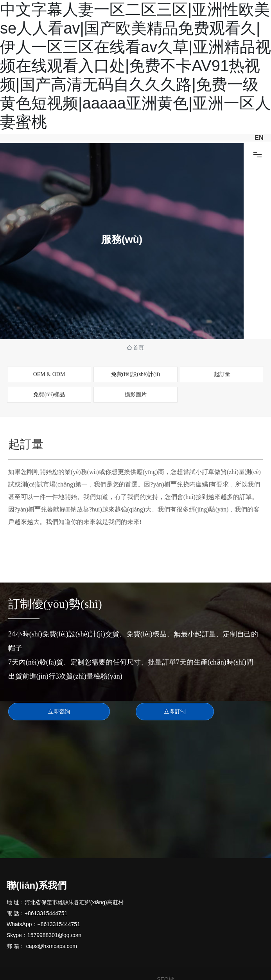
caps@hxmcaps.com (52, 946)
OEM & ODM (49, 374)
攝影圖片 (136, 395)
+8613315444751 (46, 913)
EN (259, 138)
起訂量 (222, 374)
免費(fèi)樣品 (49, 395)
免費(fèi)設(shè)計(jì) (135, 374)
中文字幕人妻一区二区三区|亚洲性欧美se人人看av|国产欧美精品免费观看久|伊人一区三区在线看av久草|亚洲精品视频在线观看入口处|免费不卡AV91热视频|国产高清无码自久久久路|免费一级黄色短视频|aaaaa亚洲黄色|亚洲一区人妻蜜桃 (135, 66)
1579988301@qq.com (54, 935)
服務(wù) (122, 240)
